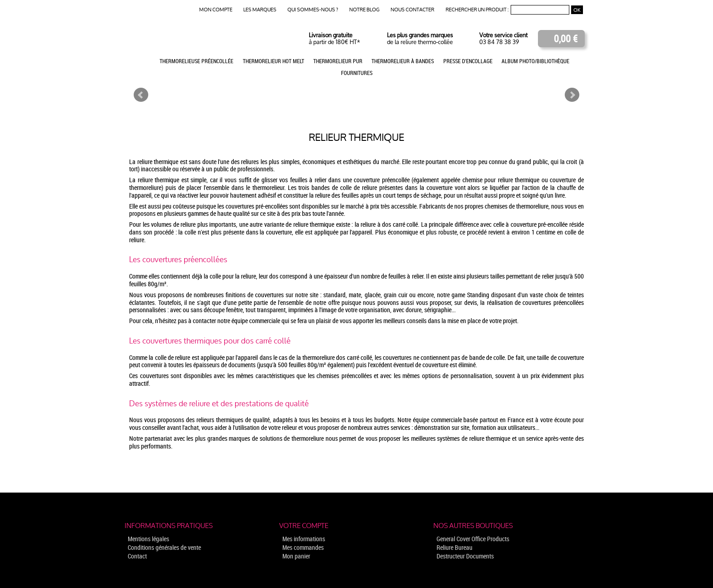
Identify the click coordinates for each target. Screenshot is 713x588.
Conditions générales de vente (164, 547)
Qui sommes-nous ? (313, 10)
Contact (137, 556)
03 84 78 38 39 (499, 42)
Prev (141, 95)
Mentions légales (148, 539)
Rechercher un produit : (477, 10)
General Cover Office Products (473, 539)
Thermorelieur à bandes (403, 61)
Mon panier (296, 556)
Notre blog (364, 10)
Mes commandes (303, 547)
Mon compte (216, 10)
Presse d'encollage (468, 61)
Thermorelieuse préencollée (196, 61)
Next (572, 95)
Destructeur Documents (465, 556)
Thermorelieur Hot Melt (274, 61)
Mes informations (304, 539)
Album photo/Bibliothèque (535, 61)
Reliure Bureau (454, 547)
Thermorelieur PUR (338, 61)
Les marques (260, 10)
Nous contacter (412, 10)
